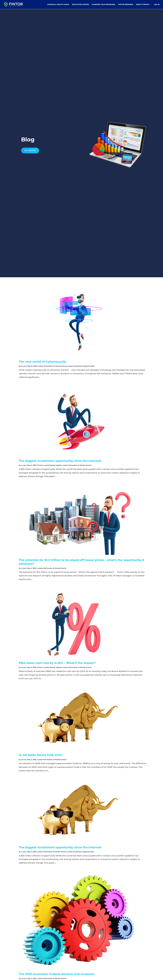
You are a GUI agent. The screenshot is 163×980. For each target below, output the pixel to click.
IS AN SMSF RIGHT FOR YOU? (41, 755)
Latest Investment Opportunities (81, 366)
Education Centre (80, 5)
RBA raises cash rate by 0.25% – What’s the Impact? (57, 663)
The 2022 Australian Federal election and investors (57, 974)
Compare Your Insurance (103, 5)
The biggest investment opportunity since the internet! (60, 461)
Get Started (30, 151)
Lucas (24, 366)
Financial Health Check (58, 5)
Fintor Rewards (126, 5)
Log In (157, 5)
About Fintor (142, 5)
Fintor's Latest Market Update (50, 465)
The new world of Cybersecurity (43, 362)
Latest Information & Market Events (53, 366)
